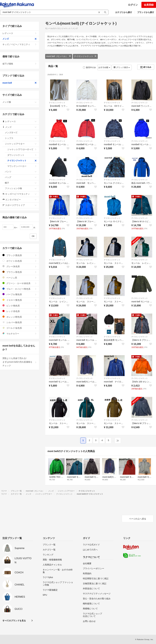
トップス (21, 138)
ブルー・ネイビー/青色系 (20, 289)
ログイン (133, 5)
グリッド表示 (122, 67)
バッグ (21, 177)
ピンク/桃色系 (20, 306)
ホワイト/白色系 (20, 261)
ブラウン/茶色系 (20, 272)
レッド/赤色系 (20, 311)
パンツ (21, 172)
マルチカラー (20, 334)
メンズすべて (21, 133)
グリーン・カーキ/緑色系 (20, 283)
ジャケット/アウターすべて (22, 149)
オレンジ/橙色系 (20, 317)
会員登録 (149, 5)
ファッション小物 (21, 188)
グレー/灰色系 (20, 266)
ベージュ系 (20, 278)
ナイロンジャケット (85, 56)
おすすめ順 (104, 67)
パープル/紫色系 (20, 294)
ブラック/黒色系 (20, 255)
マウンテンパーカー (22, 166)
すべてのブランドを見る (14, 621)
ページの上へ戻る (138, 519)
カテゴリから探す (124, 12)
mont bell (20, 83)
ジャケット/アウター (21, 144)
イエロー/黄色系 (20, 300)
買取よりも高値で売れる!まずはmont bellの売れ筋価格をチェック (20, 362)
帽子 (21, 183)
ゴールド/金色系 (20, 328)
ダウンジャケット (22, 155)
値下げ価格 (20, 64)
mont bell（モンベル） (59, 56)
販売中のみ (89, 67)
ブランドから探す (146, 12)
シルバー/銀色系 (20, 322)
